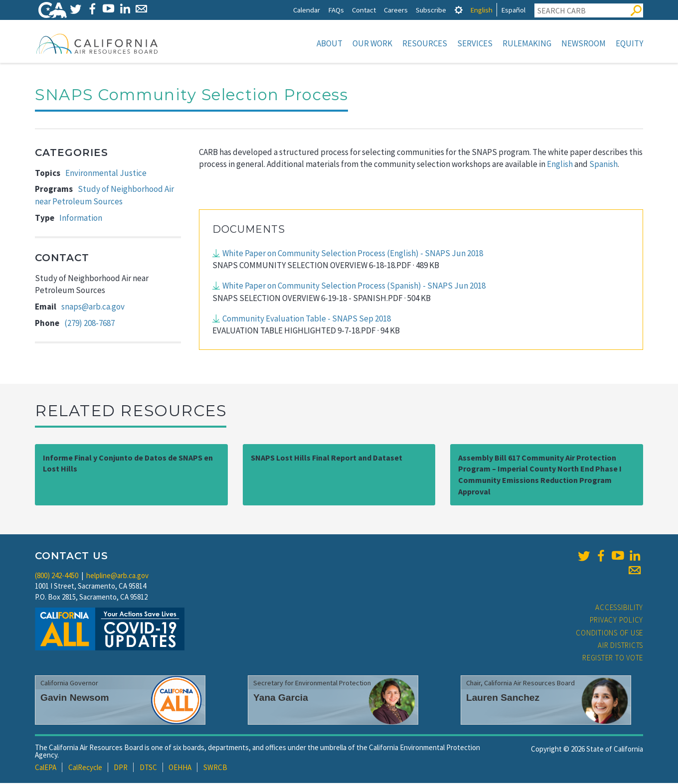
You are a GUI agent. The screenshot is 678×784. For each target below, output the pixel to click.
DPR (121, 768)
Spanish (603, 165)
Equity (629, 43)
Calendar (307, 10)
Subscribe (431, 10)
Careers (396, 10)
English (481, 10)
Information (81, 219)
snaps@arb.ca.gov (93, 308)
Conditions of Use (609, 634)
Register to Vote (613, 659)
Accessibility (619, 608)
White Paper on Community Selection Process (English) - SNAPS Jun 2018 (353, 254)
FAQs (336, 10)
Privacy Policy (617, 621)
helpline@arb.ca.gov (117, 576)
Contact (364, 10)
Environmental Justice (106, 174)
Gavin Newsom (75, 699)
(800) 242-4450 (57, 576)
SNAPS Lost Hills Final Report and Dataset (327, 459)
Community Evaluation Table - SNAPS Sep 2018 (307, 319)
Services (475, 43)
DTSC (148, 768)
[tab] (459, 10)
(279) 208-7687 (89, 324)
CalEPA (46, 768)
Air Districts (620, 646)
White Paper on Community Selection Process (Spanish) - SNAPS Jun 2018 (354, 287)
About (330, 43)
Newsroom (584, 43)
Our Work (372, 43)
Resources (425, 43)
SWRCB (215, 768)
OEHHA (180, 768)
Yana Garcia (281, 699)
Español (513, 10)
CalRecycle (85, 768)
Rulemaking (527, 43)
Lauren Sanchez (503, 699)
